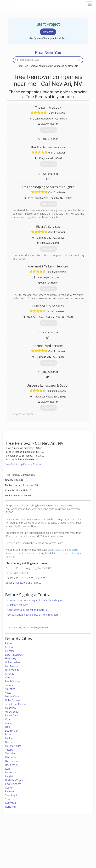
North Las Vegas (14, 780)
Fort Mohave (12, 666)
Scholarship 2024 (72, 836)
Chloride (10, 674)
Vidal (8, 719)
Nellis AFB (10, 807)
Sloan (8, 799)
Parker (9, 643)
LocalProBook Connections (76, 847)
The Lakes (11, 753)
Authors (67, 843)
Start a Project (13, 843)
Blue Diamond (13, 761)
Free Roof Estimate (16, 847)
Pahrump (10, 791)
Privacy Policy (70, 839)
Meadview (11, 708)
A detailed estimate (18, 605)
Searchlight (11, 795)
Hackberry (11, 658)
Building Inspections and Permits (23, 583)
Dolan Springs (13, 700)
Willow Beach (12, 712)
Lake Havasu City (14, 655)
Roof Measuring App (40, 843)
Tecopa (9, 750)
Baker (8, 727)
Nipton (9, 742)
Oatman (10, 677)
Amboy (9, 723)
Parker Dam (12, 715)
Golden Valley (12, 662)
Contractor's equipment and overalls (27, 610)
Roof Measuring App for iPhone (45, 847)
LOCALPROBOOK (22, 4)
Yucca (8, 693)
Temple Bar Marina (15, 704)
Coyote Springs (13, 784)
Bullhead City (12, 670)
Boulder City (12, 765)
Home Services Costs (17, 836)
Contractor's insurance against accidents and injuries (36, 600)
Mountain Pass (13, 746)
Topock (9, 685)
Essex (8, 734)
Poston (9, 647)
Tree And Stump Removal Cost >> (23, 464)
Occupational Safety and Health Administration (33, 615)
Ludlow (9, 738)
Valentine (10, 689)
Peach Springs (13, 681)
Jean (7, 769)
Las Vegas (10, 803)
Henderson (11, 757)
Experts (34, 839)
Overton (10, 788)
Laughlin (10, 776)
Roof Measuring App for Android (45, 851)
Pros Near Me (13, 839)
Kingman (10, 651)
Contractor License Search (63, 550)
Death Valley (12, 731)
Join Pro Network (38, 836)
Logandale (11, 772)
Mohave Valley (13, 696)
